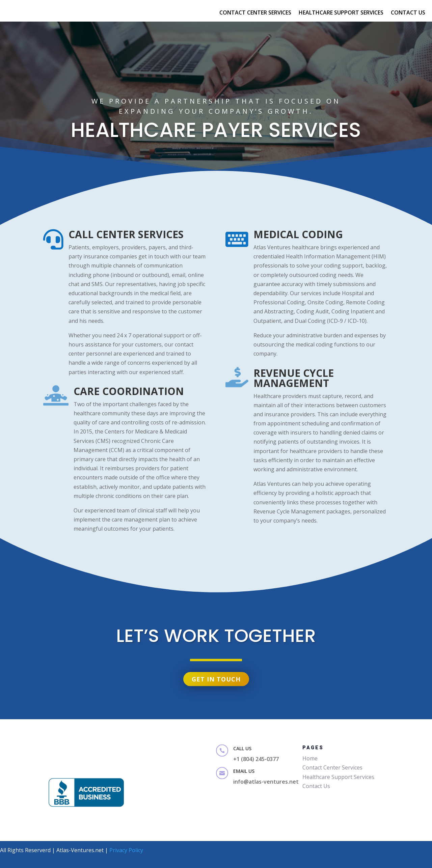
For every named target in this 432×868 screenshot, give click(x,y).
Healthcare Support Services (341, 13)
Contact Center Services (332, 767)
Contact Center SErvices (255, 13)
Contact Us (408, 13)
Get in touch (216, 671)
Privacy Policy (126, 850)
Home (310, 758)
